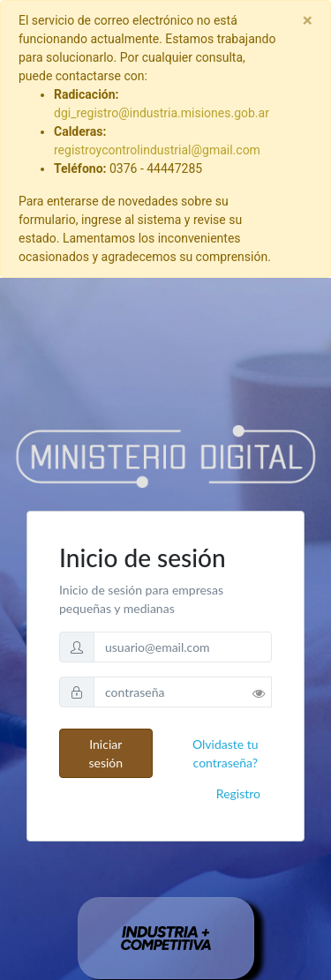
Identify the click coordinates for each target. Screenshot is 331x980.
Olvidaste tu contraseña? (226, 753)
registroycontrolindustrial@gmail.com (157, 150)
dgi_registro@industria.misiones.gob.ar (162, 113)
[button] (262, 689)
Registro (238, 793)
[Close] (308, 21)
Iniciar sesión (105, 753)
